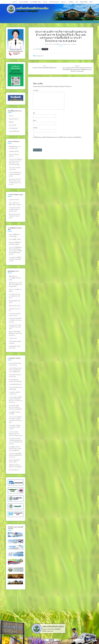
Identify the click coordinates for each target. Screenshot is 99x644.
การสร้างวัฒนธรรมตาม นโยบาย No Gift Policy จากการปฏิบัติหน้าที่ (15, 370)
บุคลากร (63, 2)
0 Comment (73, 44)
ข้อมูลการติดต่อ (84, 2)
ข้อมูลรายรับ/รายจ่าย (15, 306)
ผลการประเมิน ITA (14, 470)
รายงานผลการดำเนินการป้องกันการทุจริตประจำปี (15, 427)
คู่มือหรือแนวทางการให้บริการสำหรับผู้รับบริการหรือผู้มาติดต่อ (16, 285)
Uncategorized (39, 56)
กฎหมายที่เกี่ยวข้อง (14, 131)
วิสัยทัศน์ (11, 122)
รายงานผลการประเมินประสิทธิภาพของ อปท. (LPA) (15, 327)
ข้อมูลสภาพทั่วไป (14, 119)
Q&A (77, 2)
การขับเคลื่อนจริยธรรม (15, 384)
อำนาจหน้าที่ (12, 125)
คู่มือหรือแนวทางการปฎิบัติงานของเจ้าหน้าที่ (15, 278)
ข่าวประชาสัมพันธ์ (24, 2)
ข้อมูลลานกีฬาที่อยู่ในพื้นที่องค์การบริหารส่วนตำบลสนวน (15, 333)
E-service (71, 2)
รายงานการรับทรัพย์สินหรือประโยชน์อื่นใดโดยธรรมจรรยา (15, 455)
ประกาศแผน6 (37, 49)
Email (91, 2)
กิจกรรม (45, 2)
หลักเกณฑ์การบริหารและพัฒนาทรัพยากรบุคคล (15, 216)
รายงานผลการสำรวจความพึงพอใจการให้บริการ (15, 296)
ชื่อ (34, 113)
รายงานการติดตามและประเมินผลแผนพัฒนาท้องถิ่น (15, 174)
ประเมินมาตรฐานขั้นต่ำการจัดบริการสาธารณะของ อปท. (15, 320)
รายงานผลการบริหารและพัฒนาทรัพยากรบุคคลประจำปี (15, 209)
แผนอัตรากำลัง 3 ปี (14, 200)
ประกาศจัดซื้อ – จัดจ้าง (36, 2)
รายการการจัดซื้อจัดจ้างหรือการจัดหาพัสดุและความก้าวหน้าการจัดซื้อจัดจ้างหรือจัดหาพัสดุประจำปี (15, 251)
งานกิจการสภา (13, 338)
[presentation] (45, 144)
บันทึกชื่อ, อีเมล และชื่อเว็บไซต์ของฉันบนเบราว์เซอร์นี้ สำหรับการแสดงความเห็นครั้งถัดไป (57, 137)
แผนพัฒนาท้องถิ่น (14, 151)
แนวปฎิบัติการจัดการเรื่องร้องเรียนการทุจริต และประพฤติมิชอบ (15, 449)
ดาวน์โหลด (45, 49)
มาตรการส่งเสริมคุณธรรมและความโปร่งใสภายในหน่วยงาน (15, 434)
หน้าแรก (15, 2)
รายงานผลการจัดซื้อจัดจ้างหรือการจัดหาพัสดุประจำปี (15, 259)
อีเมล (35, 120)
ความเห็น (36, 90)
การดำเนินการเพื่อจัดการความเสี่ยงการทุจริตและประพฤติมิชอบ (15, 407)
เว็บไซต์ (35, 128)
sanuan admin (63, 44)
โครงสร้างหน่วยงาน (54, 2)
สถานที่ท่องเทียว (13, 128)
